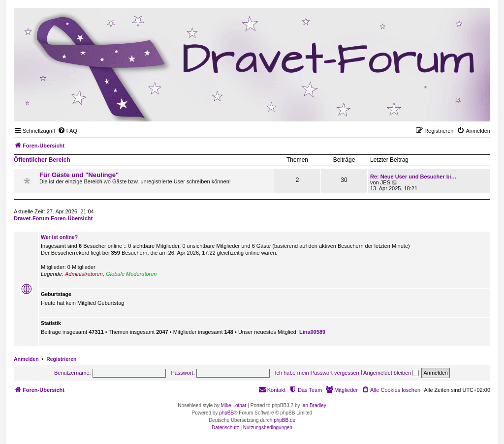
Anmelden (26, 359)
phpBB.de (284, 420)
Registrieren (61, 359)
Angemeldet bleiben (391, 373)
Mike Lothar (233, 405)
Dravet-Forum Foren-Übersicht (53, 218)
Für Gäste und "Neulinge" (79, 175)
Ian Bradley (314, 405)
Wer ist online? (59, 237)
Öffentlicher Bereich (42, 160)
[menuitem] (67, 131)
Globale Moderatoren (131, 274)
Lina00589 (312, 332)
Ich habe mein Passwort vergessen (317, 373)
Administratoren (84, 274)
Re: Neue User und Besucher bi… (413, 177)
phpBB (226, 413)
